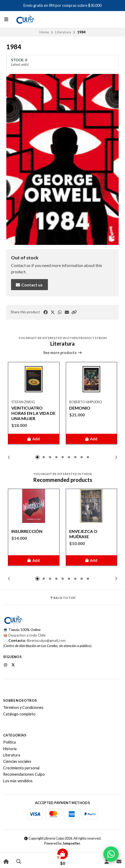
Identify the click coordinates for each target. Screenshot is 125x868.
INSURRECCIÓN (27, 531)
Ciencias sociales (17, 761)
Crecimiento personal (21, 768)
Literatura (63, 32)
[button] (74, 312)
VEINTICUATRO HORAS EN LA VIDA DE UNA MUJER (33, 413)
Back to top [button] (62, 598)
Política (9, 742)
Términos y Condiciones (23, 708)
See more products (63, 353)
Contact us (29, 285)
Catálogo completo (19, 714)
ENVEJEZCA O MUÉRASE (83, 534)
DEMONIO (80, 408)
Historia (10, 749)
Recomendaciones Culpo (24, 774)
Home (44, 32)
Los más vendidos (18, 781)
